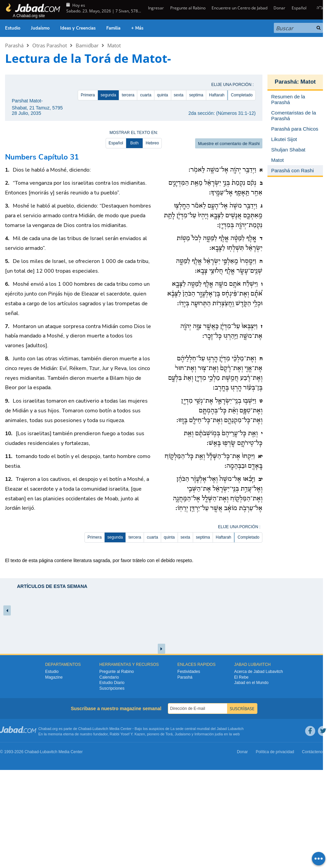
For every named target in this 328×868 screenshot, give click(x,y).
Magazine (54, 677)
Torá (169, 734)
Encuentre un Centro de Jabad (240, 8)
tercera (128, 95)
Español (299, 8)
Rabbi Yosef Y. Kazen (127, 734)
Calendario (109, 677)
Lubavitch (100, 729)
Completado (242, 95)
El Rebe (241, 677)
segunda (108, 95)
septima (196, 95)
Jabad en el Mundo (251, 683)
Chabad (85, 729)
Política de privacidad (275, 752)
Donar (279, 8)
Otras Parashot (50, 45)
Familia (113, 28)
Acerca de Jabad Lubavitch (259, 672)
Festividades (189, 672)
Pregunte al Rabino (188, 8)
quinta (163, 95)
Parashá (14, 45)
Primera (88, 95)
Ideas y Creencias (78, 28)
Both (134, 143)
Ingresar (155, 8)
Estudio (13, 28)
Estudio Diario (112, 683)
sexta (179, 95)
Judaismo (183, 734)
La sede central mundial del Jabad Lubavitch (207, 729)
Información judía (209, 734)
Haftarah (217, 95)
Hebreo (152, 143)
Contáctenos (313, 752)
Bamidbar (87, 45)
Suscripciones (112, 688)
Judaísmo (40, 28)
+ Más (137, 28)
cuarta (145, 95)
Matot (114, 45)
